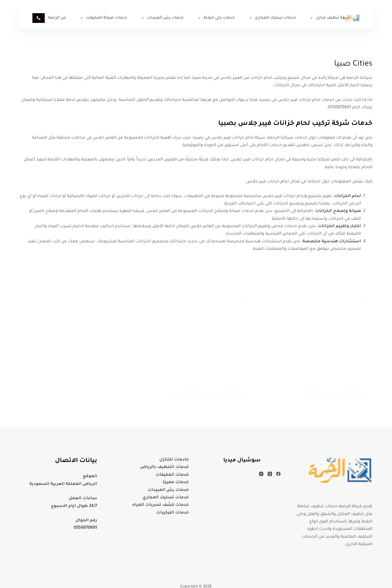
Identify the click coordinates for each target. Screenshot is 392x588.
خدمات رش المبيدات (161, 18)
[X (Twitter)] (270, 474)
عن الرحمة (53, 18)
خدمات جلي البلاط (215, 18)
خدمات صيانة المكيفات (103, 18)
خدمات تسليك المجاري (272, 18)
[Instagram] (261, 474)
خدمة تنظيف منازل (329, 18)
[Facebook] (278, 474)
